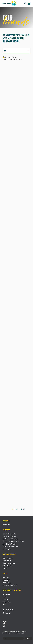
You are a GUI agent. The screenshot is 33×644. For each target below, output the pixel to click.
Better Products (7, 558)
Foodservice (6, 594)
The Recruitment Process (10, 546)
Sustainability (9, 554)
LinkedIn (7, 613)
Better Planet (7, 561)
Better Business (7, 566)
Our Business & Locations (10, 539)
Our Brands (6, 525)
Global (29, 638)
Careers (6, 530)
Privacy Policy (6, 633)
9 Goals (5, 568)
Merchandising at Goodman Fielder (13, 541)
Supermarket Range (11, 57)
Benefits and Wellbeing (10, 536)
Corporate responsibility (10, 585)
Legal (4, 604)
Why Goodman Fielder (9, 534)
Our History (6, 580)
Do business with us (12, 590)
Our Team (6, 577)
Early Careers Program (9, 544)
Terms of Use (15, 633)
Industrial (5, 599)
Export (5, 597)
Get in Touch (8, 610)
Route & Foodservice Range (13, 59)
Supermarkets (7, 602)
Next (23, 509)
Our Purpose (6, 582)
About (5, 574)
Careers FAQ (6, 549)
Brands (6, 521)
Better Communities (9, 563)
